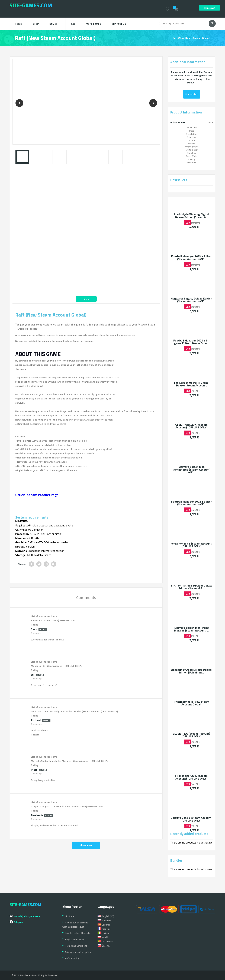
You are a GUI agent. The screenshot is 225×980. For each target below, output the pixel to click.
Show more (86, 845)
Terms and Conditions (76, 946)
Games (55, 24)
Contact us (119, 24)
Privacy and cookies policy (78, 952)
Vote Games (94, 24)
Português (105, 942)
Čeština (104, 946)
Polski (103, 937)
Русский (104, 920)
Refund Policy (72, 958)
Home (18, 24)
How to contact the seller (78, 933)
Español (104, 925)
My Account (210, 8)
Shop (36, 24)
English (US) (106, 916)
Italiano (104, 933)
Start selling (192, 94)
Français (104, 929)
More (86, 299)
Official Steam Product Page (37, 495)
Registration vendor (75, 939)
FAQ (73, 24)
